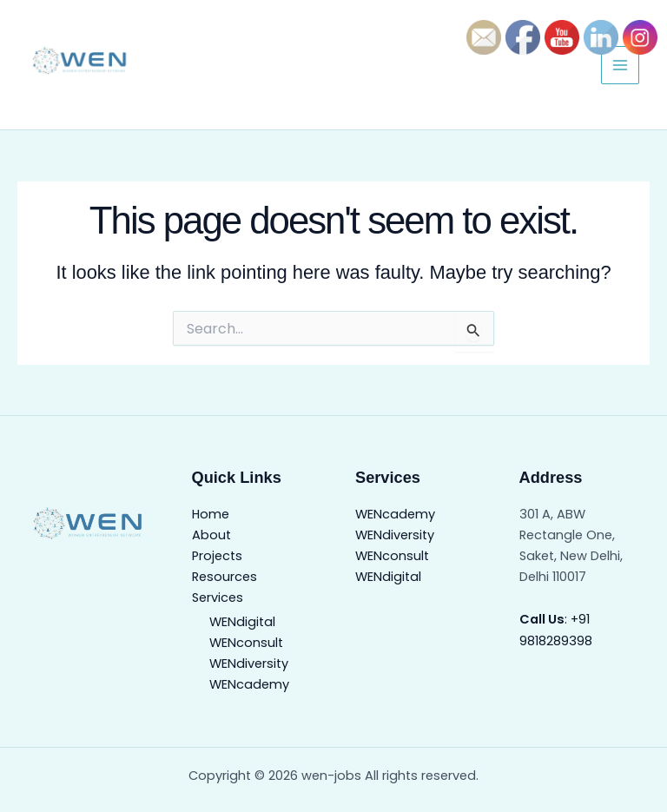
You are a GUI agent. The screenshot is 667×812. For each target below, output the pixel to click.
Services (218, 597)
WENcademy (249, 684)
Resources (225, 577)
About (211, 535)
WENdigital (242, 622)
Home (211, 514)
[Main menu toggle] (620, 65)
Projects (217, 556)
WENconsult (246, 643)
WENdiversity (249, 663)
